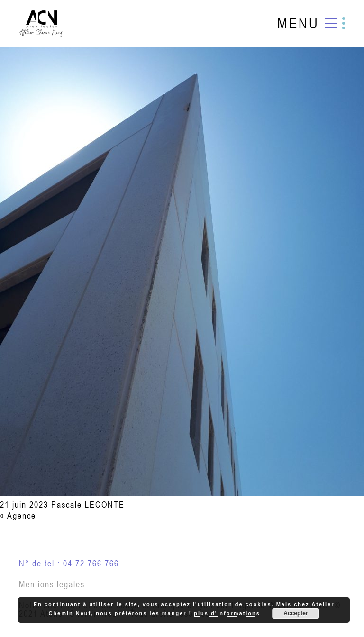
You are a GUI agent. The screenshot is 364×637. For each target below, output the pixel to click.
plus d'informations (227, 613)
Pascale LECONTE (88, 505)
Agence (22, 515)
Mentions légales (52, 584)
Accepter (296, 613)
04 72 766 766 (91, 563)
